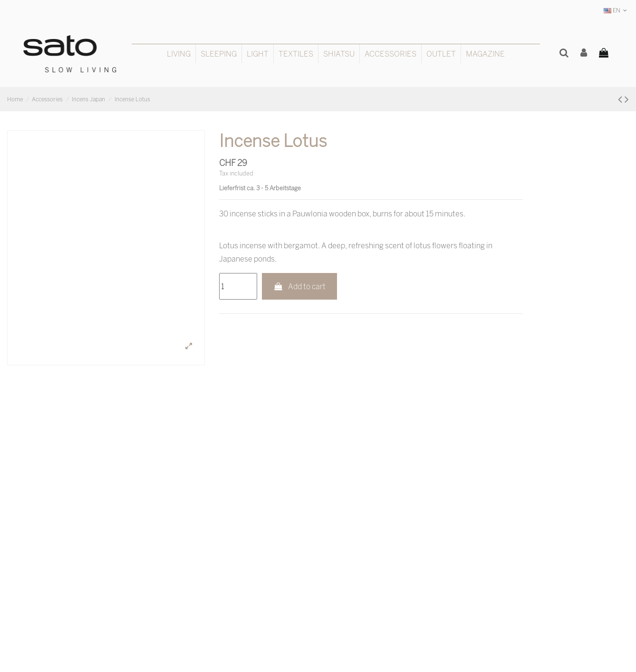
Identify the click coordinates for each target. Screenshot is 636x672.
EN (616, 10)
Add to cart (300, 286)
